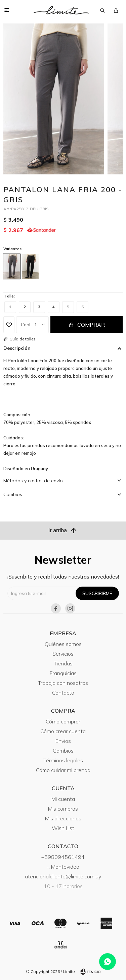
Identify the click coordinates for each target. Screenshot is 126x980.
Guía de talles (23, 339)
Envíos (63, 741)
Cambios (63, 751)
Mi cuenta (63, 799)
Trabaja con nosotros (63, 683)
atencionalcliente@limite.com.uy (63, 876)
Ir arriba (63, 531)
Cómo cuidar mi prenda (63, 770)
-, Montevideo (63, 867)
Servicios (63, 654)
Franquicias (63, 673)
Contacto (63, 693)
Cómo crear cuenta (63, 731)
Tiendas (63, 663)
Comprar (91, 325)
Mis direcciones (63, 818)
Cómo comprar (63, 721)
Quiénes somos (63, 644)
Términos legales (63, 760)
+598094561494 (63, 857)
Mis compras (63, 809)
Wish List (63, 828)
